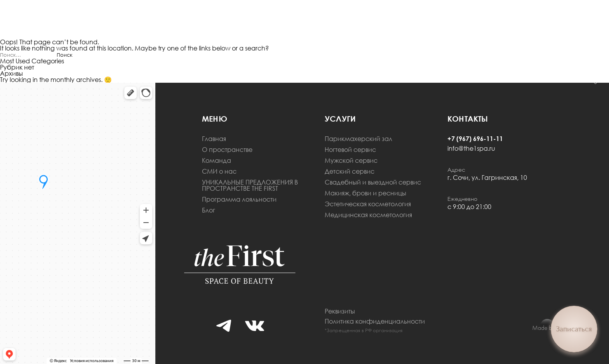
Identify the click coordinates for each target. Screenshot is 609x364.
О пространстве (227, 150)
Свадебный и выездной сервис (373, 182)
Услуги (340, 118)
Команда (217, 160)
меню (215, 118)
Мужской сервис (351, 160)
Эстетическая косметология (368, 204)
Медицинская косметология (368, 215)
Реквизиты (340, 311)
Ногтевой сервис (350, 150)
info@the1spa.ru (471, 148)
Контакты (468, 118)
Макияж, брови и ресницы (365, 193)
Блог (209, 210)
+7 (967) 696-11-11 (475, 139)
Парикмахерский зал (358, 139)
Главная (214, 139)
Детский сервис (350, 171)
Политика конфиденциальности (375, 321)
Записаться (574, 329)
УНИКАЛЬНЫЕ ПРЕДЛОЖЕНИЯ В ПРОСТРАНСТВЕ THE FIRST (250, 185)
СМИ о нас (219, 171)
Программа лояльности (239, 199)
